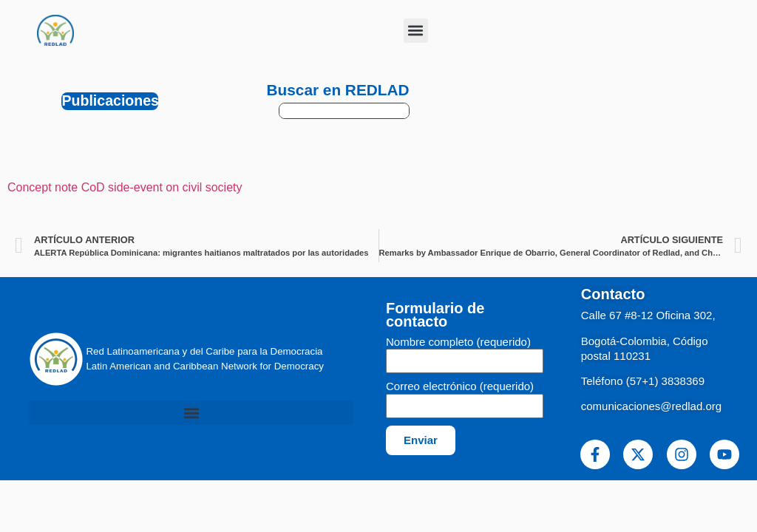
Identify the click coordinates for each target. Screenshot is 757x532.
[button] (416, 31)
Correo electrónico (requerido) (460, 386)
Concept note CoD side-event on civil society (125, 187)
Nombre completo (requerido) (458, 342)
